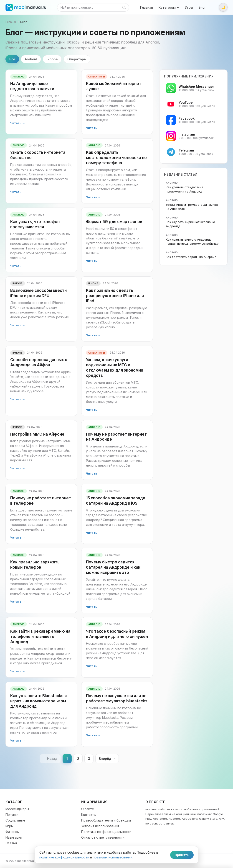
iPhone (52, 59)
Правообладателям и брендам (106, 820)
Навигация (14, 837)
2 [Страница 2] (78, 759)
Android (31, 59)
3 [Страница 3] (89, 759)
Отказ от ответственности (103, 837)
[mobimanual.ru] (26, 7)
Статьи (11, 843)
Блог (202, 7)
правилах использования (113, 857)
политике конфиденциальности (64, 857)
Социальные (15, 820)
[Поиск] (88, 7)
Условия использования (100, 826)
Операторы (77, 59)
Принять (182, 855)
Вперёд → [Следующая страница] (107, 759)
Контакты (89, 815)
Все (12, 59)
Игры (189, 7)
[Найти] (124, 7)
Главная (146, 7)
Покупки (12, 815)
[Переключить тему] (223, 7)
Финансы (12, 832)
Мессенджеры (17, 809)
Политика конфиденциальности (106, 832)
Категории (169, 7)
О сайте (88, 809)
